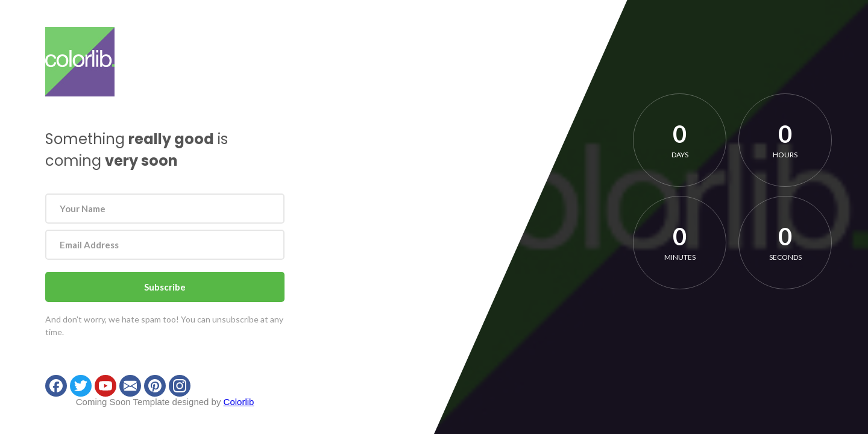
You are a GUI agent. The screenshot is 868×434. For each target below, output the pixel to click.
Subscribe (165, 287)
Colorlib (239, 402)
